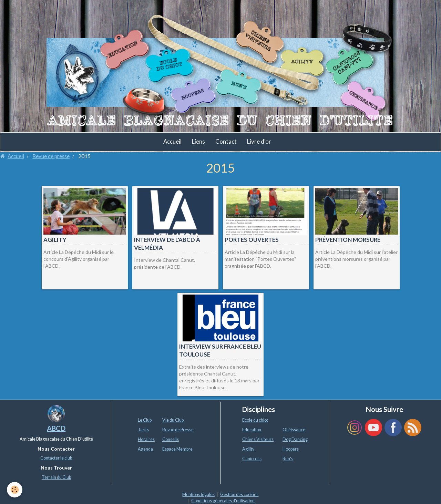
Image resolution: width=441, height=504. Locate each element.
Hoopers (291, 449)
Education (252, 430)
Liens (198, 142)
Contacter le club (56, 458)
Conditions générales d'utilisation (223, 501)
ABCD (56, 428)
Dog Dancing (295, 439)
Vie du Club (173, 420)
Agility (55, 240)
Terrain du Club (56, 477)
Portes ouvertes (252, 240)
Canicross (252, 459)
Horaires (146, 439)
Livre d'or (259, 142)
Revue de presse (51, 156)
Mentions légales (198, 495)
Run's (288, 459)
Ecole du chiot (255, 420)
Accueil (172, 142)
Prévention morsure (348, 240)
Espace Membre (177, 449)
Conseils (171, 439)
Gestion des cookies (239, 495)
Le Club (145, 420)
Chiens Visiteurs (258, 439)
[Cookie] (15, 490)
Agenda (145, 449)
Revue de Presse (178, 430)
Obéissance (294, 430)
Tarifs (143, 430)
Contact (226, 142)
